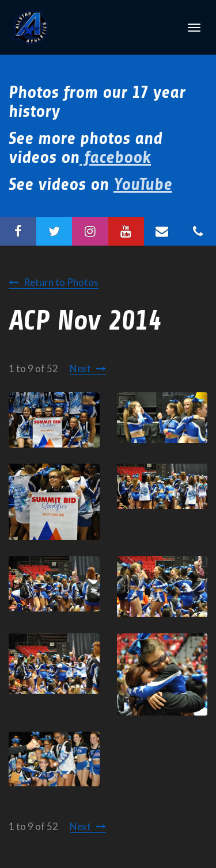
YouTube (143, 184)
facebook (115, 157)
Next (80, 368)
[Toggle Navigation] (194, 28)
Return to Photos (61, 282)
